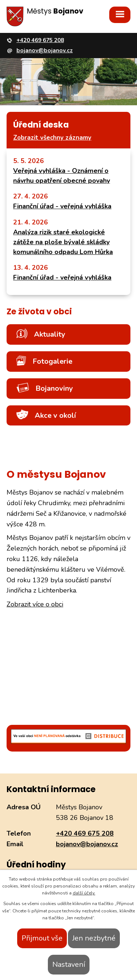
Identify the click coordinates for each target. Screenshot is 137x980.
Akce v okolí (46, 415)
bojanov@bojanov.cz (87, 844)
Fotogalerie (44, 361)
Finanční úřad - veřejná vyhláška (62, 206)
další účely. (84, 893)
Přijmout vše (42, 938)
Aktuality (41, 334)
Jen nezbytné (94, 938)
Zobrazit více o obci (35, 604)
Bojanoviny (45, 388)
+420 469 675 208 (85, 833)
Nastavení (69, 964)
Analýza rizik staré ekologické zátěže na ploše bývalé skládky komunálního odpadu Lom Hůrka (63, 242)
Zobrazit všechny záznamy (52, 138)
